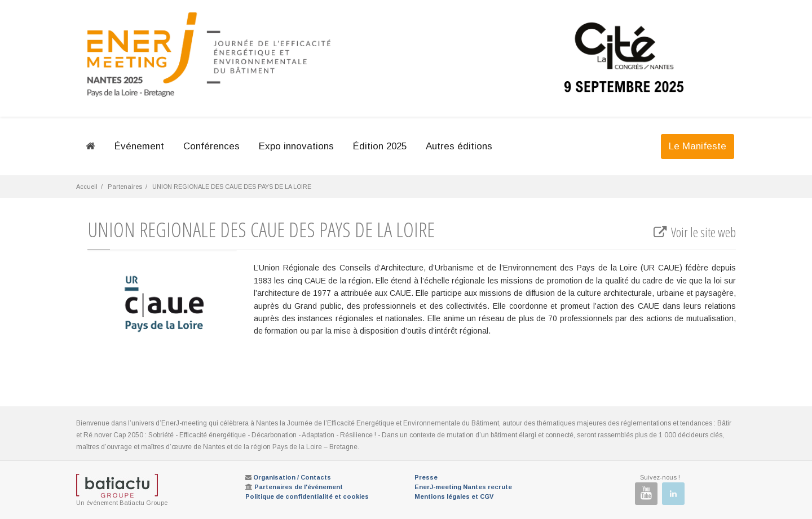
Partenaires (125, 187)
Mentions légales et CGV (454, 496)
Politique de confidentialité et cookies (307, 496)
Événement (139, 146)
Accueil (87, 187)
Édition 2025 (380, 146)
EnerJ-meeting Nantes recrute (463, 487)
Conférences (211, 146)
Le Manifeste (698, 146)
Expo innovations (296, 146)
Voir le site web (694, 232)
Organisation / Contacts (292, 477)
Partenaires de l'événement (299, 487)
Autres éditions (459, 146)
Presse (426, 477)
